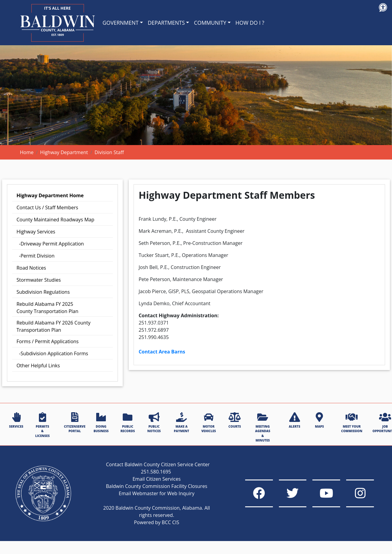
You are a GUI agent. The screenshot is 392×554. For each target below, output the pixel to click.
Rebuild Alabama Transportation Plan (47, 308)
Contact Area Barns (162, 352)
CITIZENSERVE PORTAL (75, 423)
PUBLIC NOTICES (154, 423)
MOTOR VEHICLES (209, 423)
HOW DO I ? (250, 23)
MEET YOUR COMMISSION (352, 423)
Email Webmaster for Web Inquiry (150, 501)
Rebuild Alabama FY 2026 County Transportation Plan (54, 326)
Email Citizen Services (150, 486)
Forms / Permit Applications (48, 341)
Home (27, 152)
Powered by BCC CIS (150, 530)
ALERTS (295, 420)
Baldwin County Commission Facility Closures (150, 493)
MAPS (319, 420)
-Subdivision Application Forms (52, 353)
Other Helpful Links (38, 366)
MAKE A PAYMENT (182, 423)
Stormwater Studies (39, 280)
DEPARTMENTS (166, 23)
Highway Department (64, 152)
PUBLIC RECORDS (128, 423)
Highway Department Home (50, 195)
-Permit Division (36, 256)
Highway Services (36, 232)
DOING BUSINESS (101, 423)
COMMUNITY (210, 23)
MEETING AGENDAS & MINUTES (263, 427)
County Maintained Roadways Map (55, 220)
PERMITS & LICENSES (43, 425)
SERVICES (16, 420)
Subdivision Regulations (43, 292)
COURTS (235, 420)
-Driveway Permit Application (50, 244)
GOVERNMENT (120, 23)
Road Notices (31, 268)
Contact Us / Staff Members (47, 207)
